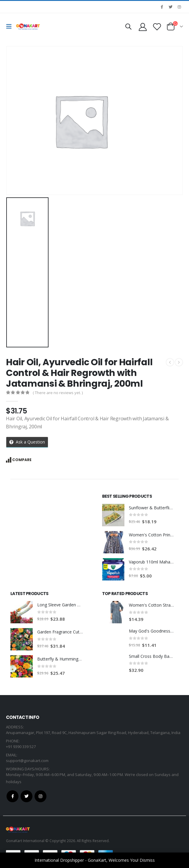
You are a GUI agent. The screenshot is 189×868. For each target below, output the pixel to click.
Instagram (40, 796)
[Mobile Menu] (10, 26)
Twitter (26, 796)
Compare (22, 460)
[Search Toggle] (128, 26)
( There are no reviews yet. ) (58, 393)
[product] (113, 515)
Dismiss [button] (147, 860)
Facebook (13, 796)
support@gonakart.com (27, 761)
